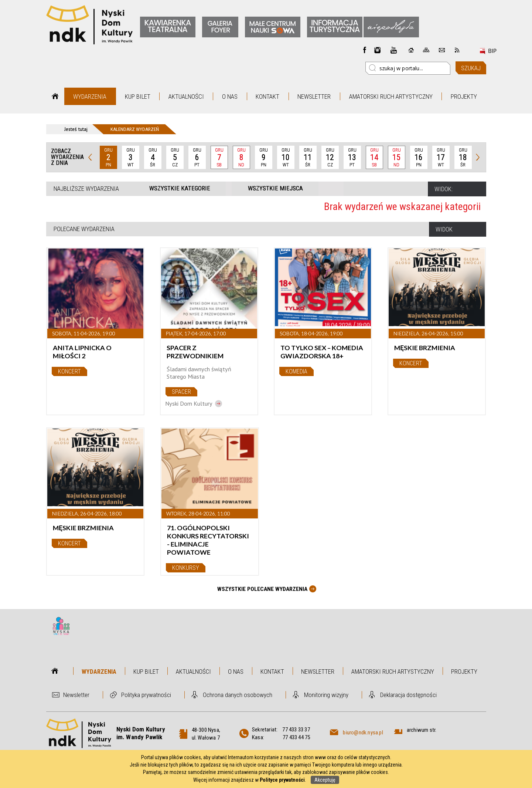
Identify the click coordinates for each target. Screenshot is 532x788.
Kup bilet (138, 97)
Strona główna (55, 96)
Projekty (464, 97)
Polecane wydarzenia (84, 229)
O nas (230, 97)
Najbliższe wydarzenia (86, 189)
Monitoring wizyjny (326, 695)
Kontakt (267, 97)
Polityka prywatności (146, 695)
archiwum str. (422, 730)
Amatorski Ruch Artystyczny (391, 97)
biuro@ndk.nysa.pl (363, 733)
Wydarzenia (90, 97)
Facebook (365, 50)
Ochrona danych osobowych (238, 695)
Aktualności (186, 97)
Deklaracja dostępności (408, 695)
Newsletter (314, 97)
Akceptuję (325, 780)
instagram (378, 50)
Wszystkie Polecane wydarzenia (262, 589)
